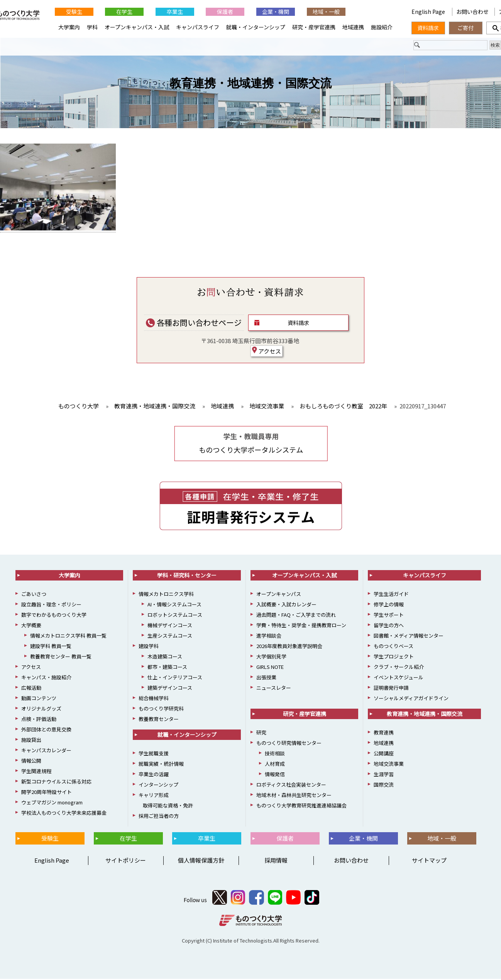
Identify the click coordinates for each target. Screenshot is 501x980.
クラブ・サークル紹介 (399, 668)
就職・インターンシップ (256, 27)
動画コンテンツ (39, 699)
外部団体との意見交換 (46, 730)
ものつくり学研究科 (161, 709)
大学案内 (69, 27)
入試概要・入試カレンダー (286, 605)
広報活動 (31, 688)
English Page (429, 12)
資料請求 (298, 323)
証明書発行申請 (391, 688)
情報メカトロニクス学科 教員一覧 (68, 636)
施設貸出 (31, 741)
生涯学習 (384, 775)
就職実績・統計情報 (161, 764)
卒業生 (175, 12)
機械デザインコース (170, 626)
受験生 (74, 12)
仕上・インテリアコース (175, 678)
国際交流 (384, 785)
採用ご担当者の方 (159, 817)
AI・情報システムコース (174, 605)
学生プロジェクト (394, 657)
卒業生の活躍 (154, 775)
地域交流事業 (389, 764)
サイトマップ (429, 861)
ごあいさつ (34, 595)
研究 (261, 733)
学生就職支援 (154, 754)
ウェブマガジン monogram (52, 803)
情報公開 (31, 761)
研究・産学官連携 (314, 27)
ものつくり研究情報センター (289, 744)
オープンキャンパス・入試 (137, 27)
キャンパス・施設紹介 (46, 678)
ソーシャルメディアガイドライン (411, 699)
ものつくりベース (394, 647)
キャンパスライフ (198, 27)
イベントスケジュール (399, 678)
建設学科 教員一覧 (51, 647)
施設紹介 (382, 27)
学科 (92, 27)
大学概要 (31, 626)
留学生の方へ (389, 626)
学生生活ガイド (391, 595)
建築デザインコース (170, 688)
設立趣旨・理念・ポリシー (51, 605)
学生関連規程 (36, 772)
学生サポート (389, 615)
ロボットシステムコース (175, 615)
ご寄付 (465, 28)
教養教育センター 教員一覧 (61, 657)
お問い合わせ (472, 12)
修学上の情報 (389, 605)
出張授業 (266, 678)
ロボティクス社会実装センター (291, 785)
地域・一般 (326, 12)
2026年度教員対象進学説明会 (289, 647)
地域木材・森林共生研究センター (294, 796)
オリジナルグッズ (41, 709)
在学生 (124, 12)
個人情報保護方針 (201, 861)
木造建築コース (165, 657)
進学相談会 (269, 636)
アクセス (267, 352)
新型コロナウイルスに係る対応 (56, 782)
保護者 (225, 12)
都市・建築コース (167, 668)
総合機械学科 (154, 699)
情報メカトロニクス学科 (166, 595)
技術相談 (275, 754)
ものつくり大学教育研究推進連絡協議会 (301, 806)
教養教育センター (159, 720)
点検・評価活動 (39, 720)
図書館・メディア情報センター (409, 636)
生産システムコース (170, 636)
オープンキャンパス (279, 595)
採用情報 (276, 861)
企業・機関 (276, 12)
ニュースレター (274, 688)
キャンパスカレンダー (46, 751)
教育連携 (384, 733)
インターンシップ (158, 785)
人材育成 (275, 764)
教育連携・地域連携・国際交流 (250, 84)
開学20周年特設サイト (47, 793)
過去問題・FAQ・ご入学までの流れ (296, 615)
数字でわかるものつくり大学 (54, 615)
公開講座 (384, 754)
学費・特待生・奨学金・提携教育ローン (301, 626)
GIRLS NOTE (270, 668)
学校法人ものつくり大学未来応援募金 (64, 813)
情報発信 (275, 775)
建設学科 (149, 647)
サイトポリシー (126, 861)
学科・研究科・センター (187, 576)
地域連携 (353, 27)
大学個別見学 (271, 657)
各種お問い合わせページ (194, 323)
